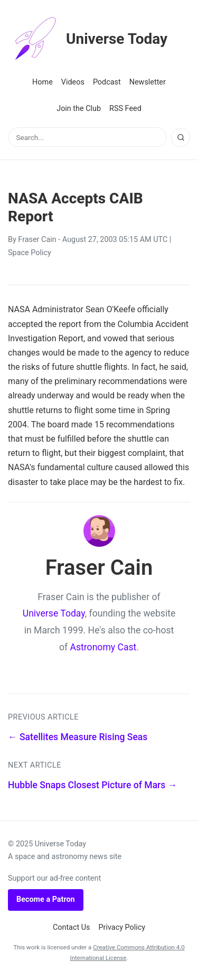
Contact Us (72, 927)
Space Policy (30, 253)
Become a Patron (46, 899)
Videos (73, 82)
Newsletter (148, 82)
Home (43, 82)
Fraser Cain (37, 240)
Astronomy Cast (103, 647)
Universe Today (88, 39)
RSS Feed (125, 109)
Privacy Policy (122, 927)
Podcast (107, 82)
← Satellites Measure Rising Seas (78, 737)
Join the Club (79, 109)
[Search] (181, 137)
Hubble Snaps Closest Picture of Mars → (92, 785)
